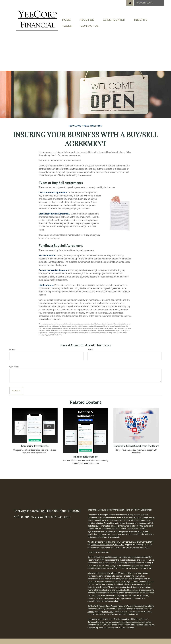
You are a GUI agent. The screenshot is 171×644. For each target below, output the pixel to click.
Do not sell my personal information (134, 548)
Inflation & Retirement (86, 457)
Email (90, 350)
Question (14, 367)
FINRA (105, 612)
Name (12, 350)
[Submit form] (16, 391)
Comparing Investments (35, 446)
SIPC (111, 612)
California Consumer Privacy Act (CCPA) (107, 545)
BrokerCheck (146, 510)
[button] (87, 22)
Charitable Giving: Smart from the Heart (136, 446)
